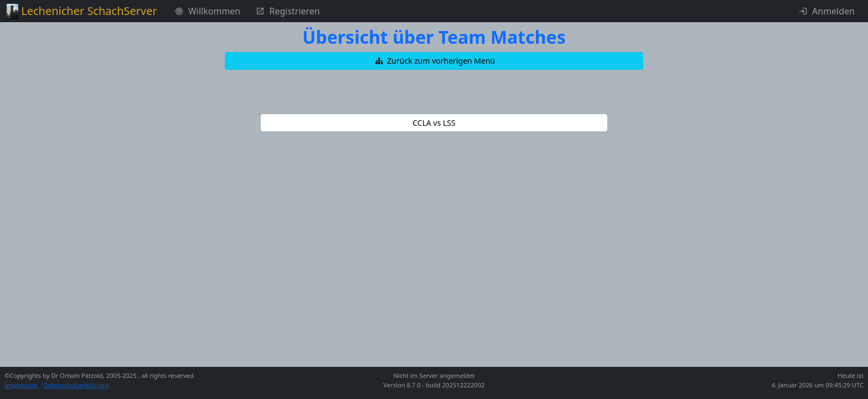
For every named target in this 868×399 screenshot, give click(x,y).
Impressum (22, 385)
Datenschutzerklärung (76, 385)
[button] (434, 61)
